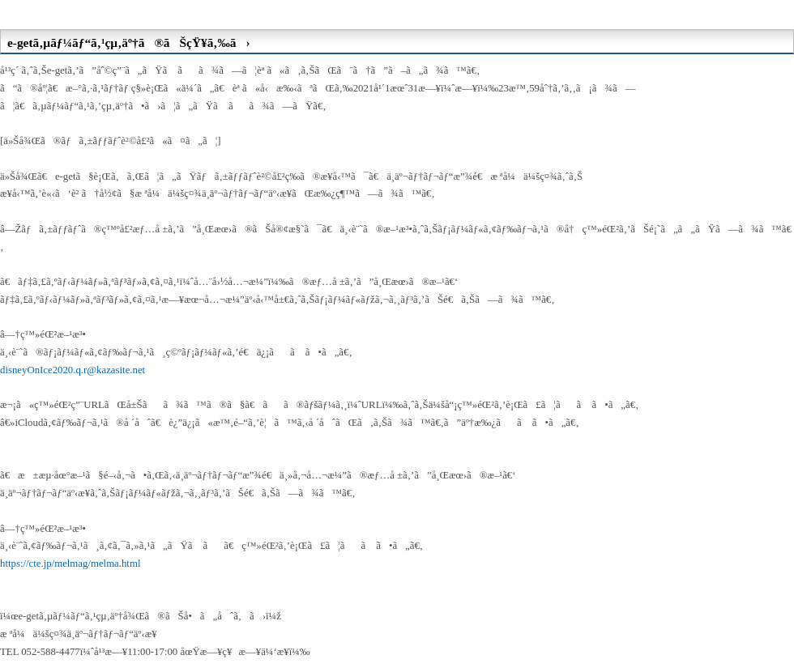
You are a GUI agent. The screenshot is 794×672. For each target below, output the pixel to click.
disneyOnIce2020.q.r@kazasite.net (73, 370)
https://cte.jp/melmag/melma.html (70, 564)
